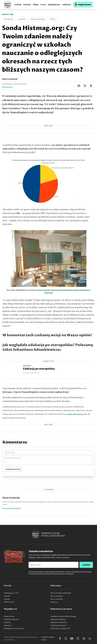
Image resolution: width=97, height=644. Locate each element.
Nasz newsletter (57, 599)
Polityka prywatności (58, 625)
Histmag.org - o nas (11, 593)
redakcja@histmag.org (77, 414)
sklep (36, 5)
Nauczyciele (9, 19)
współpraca (54, 5)
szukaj (18, 5)
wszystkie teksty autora (12, 508)
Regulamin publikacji (58, 619)
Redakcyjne (8, 14)
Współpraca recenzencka (14, 628)
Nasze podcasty (57, 596)
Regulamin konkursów (59, 622)
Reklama (7, 622)
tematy (27, 5)
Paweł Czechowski (10, 79)
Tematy (7, 599)
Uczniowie (22, 19)
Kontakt (7, 596)
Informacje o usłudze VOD (60, 628)
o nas (43, 5)
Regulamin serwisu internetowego (63, 616)
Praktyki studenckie (12, 619)
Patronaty (8, 625)
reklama (66, 5)
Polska (52, 19)
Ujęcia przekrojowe (38, 19)
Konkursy (54, 602)
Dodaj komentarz (13, 469)
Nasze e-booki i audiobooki (61, 593)
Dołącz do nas (9, 616)
